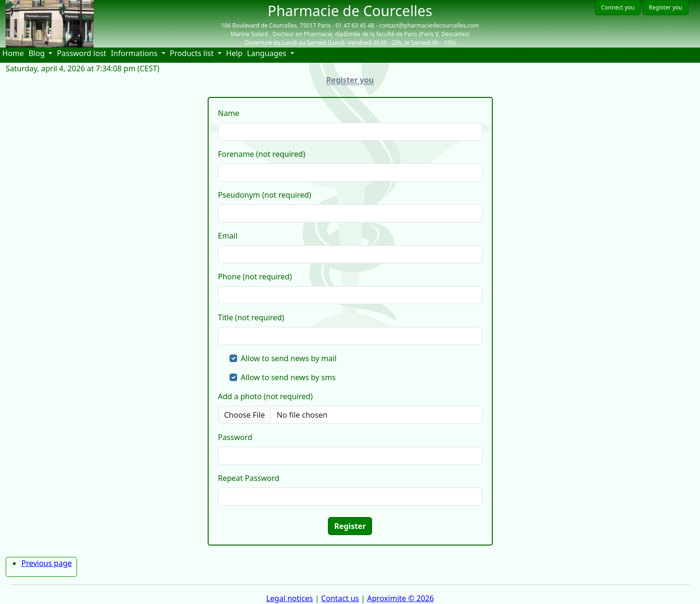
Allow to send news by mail (289, 358)
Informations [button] (135, 53)
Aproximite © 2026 (400, 598)
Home (14, 53)
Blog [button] (38, 53)
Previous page (47, 563)
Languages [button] (268, 53)
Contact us (340, 598)
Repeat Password (249, 478)
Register (350, 526)
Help (235, 53)
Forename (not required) (262, 154)
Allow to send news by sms (288, 377)
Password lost (82, 53)
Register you (665, 7)
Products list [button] (193, 53)
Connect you (618, 7)
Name (229, 113)
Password (235, 437)
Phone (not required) (255, 277)
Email (228, 236)
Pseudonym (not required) (265, 195)
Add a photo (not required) (266, 396)
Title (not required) (251, 317)
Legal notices (289, 598)
